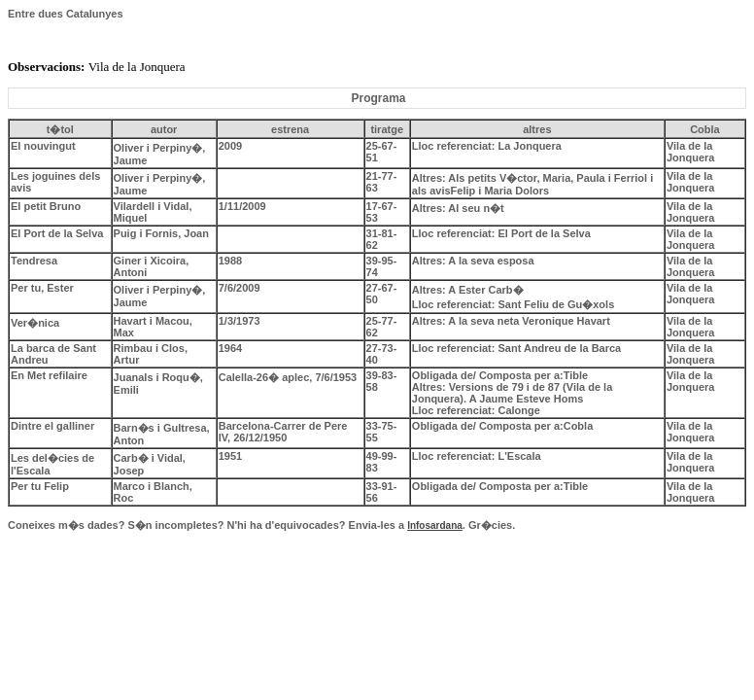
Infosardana (435, 525)
